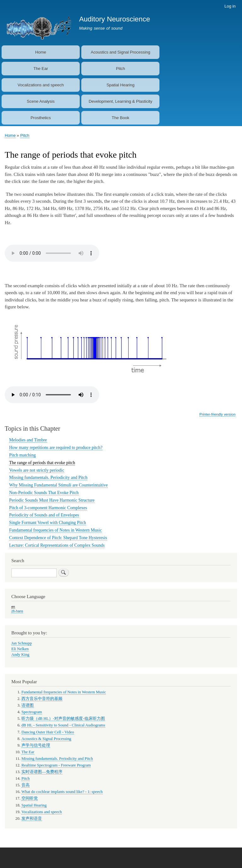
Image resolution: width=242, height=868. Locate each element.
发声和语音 (32, 818)
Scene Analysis (41, 101)
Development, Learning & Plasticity (121, 101)
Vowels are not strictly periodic (37, 470)
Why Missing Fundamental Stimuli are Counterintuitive (58, 485)
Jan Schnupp (22, 643)
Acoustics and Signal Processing (121, 52)
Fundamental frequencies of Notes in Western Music (55, 530)
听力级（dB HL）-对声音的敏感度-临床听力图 (63, 719)
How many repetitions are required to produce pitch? (56, 448)
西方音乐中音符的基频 (42, 699)
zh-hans (17, 611)
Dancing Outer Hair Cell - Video (48, 732)
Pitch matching (22, 455)
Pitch (121, 69)
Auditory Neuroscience (115, 19)
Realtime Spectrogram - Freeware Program (56, 765)
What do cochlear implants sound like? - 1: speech (62, 792)
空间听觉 (30, 798)
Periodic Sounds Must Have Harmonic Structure (52, 500)
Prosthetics (41, 118)
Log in (230, 6)
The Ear (41, 69)
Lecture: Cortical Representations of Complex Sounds (57, 545)
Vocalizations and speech (41, 85)
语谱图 (28, 705)
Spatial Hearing (121, 85)
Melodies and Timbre (28, 440)
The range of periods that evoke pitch (42, 463)
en (13, 607)
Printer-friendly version (217, 414)
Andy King (20, 655)
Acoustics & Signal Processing (46, 739)
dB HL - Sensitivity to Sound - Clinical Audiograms (63, 725)
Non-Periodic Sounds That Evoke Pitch (44, 493)
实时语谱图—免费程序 (42, 772)
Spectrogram (32, 712)
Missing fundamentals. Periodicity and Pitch (48, 478)
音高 (26, 785)
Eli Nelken (20, 649)
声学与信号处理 (36, 745)
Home (41, 52)
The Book (121, 118)
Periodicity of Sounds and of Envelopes (44, 515)
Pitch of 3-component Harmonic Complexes (48, 508)
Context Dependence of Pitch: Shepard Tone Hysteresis (58, 538)
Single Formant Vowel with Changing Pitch (48, 523)
